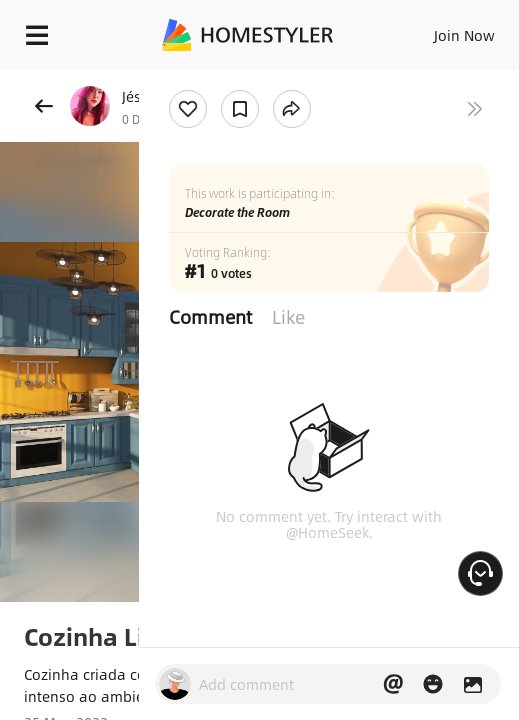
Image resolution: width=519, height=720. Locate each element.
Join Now (464, 35)
